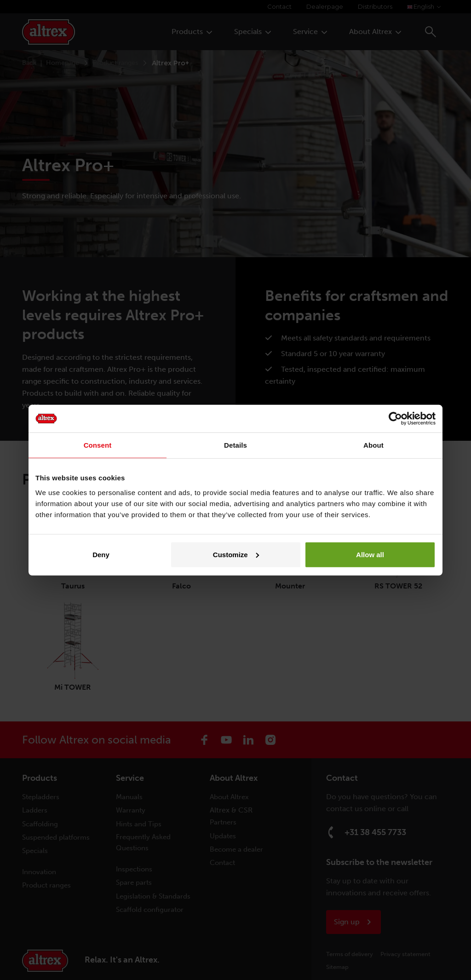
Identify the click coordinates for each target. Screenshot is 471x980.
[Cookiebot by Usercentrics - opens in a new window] (395, 419)
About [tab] (373, 445)
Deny (101, 554)
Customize (236, 554)
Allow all (370, 554)
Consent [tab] (98, 445)
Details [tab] (235, 445)
